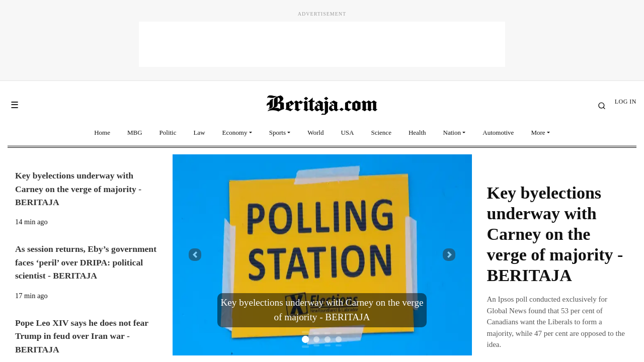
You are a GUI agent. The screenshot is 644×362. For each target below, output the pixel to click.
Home (102, 132)
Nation (452, 132)
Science (381, 132)
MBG (135, 132)
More (538, 132)
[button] (195, 255)
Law (199, 132)
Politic (168, 132)
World (315, 132)
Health (417, 132)
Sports (277, 132)
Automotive (498, 132)
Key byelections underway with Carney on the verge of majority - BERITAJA (555, 234)
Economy (235, 132)
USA (347, 132)
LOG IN (626, 102)
